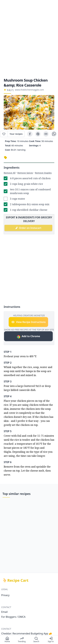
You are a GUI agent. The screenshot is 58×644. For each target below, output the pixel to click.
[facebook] (30, 134)
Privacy (5, 595)
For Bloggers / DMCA (13, 617)
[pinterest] (38, 134)
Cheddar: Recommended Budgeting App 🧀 (27, 633)
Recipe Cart (18, 580)
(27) (12, 90)
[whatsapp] (54, 134)
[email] (46, 134)
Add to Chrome (28, 337)
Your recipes (16, 134)
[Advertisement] (29, 39)
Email (4, 612)
